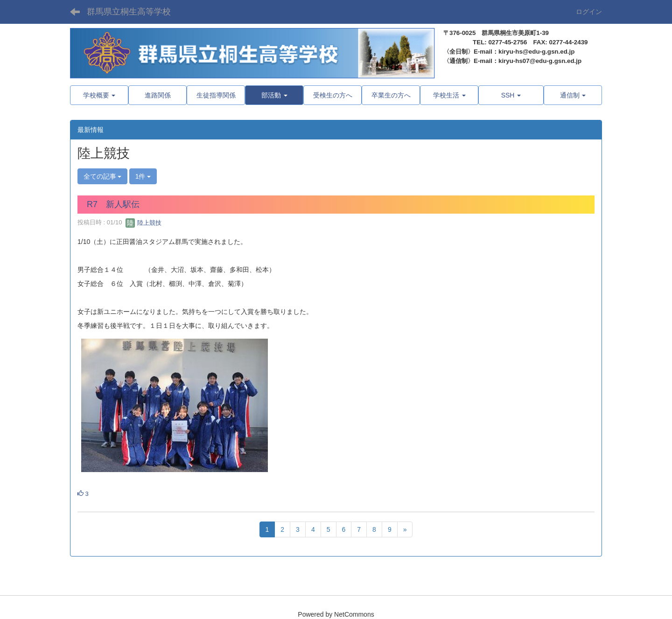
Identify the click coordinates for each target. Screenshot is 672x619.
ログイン (589, 12)
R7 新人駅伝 (113, 204)
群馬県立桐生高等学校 (129, 12)
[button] (274, 95)
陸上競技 (144, 223)
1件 (143, 176)
